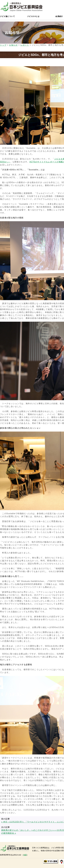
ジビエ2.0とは (33, 16)
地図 (25, 855)
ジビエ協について (7, 16)
